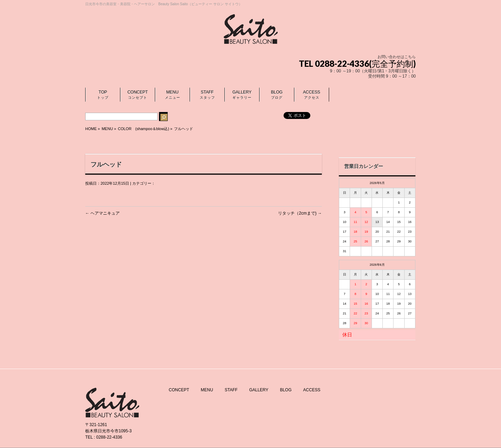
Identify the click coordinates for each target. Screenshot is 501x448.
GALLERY (259, 390)
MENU (207, 390)
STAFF (231, 390)
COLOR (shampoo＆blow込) (144, 129)
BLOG (286, 390)
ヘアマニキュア (102, 213)
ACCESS (312, 390)
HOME (91, 129)
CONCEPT (179, 390)
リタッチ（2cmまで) (300, 213)
